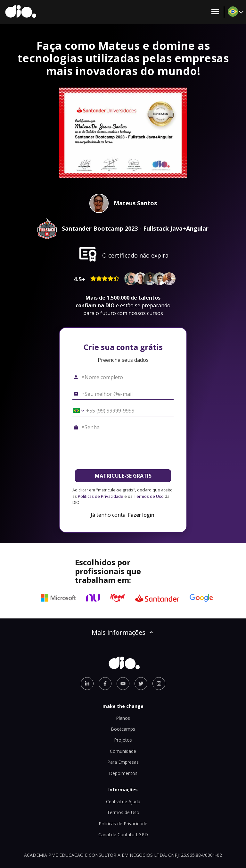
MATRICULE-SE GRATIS (123, 476)
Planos (123, 718)
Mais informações (123, 632)
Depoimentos (123, 773)
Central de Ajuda (123, 801)
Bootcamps (123, 729)
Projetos (123, 740)
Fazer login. (142, 515)
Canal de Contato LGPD (123, 834)
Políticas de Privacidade (101, 496)
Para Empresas (123, 762)
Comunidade (123, 751)
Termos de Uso (149, 496)
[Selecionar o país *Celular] (77, 411)
